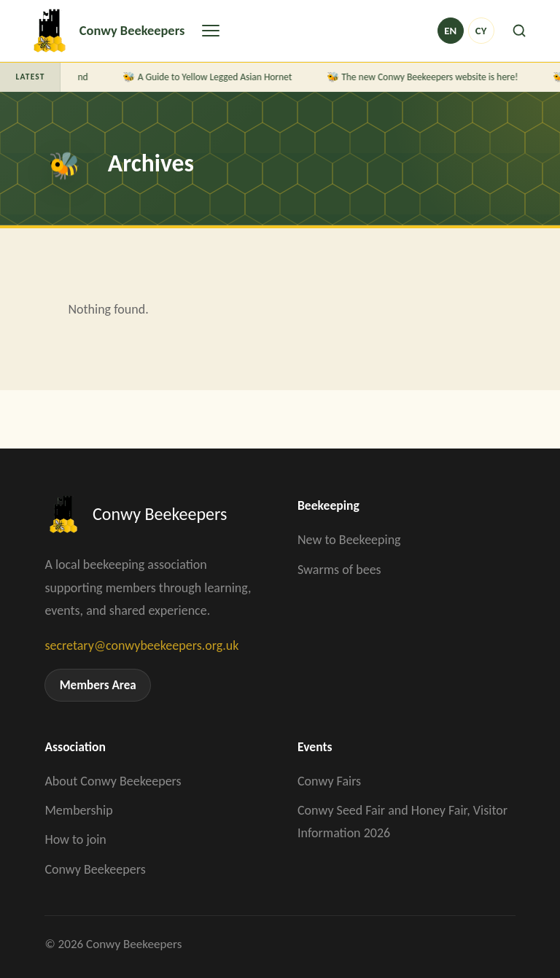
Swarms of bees (339, 570)
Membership (78, 810)
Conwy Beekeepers (95, 869)
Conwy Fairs (329, 781)
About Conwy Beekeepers (113, 781)
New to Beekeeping (349, 540)
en (450, 31)
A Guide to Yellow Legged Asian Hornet (216, 77)
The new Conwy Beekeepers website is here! (431, 77)
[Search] (519, 31)
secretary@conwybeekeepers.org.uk (141, 645)
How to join (75, 839)
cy (481, 31)
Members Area (98, 685)
